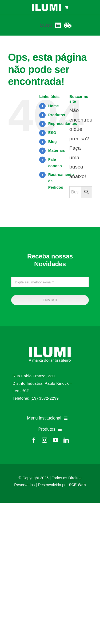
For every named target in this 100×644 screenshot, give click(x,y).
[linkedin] (66, 440)
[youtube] (55, 440)
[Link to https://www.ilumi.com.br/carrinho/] (67, 8)
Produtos (57, 115)
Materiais (57, 150)
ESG (52, 133)
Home (54, 106)
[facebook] (34, 440)
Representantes (63, 124)
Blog (53, 142)
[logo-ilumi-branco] (47, 6)
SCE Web (77, 485)
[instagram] (45, 440)
